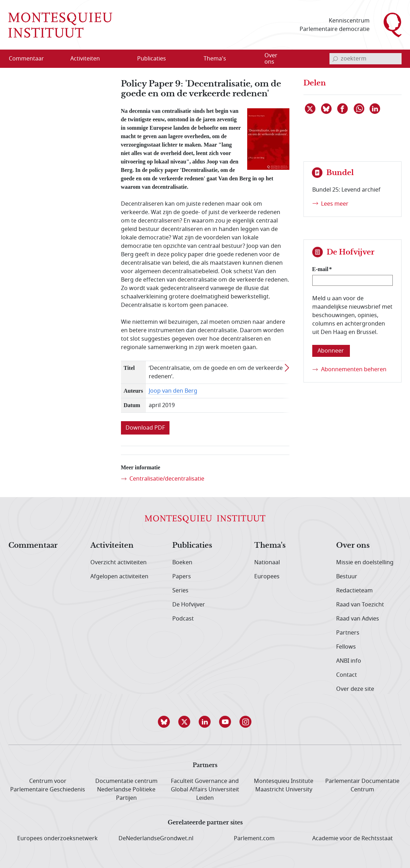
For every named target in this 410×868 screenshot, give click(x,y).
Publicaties (192, 546)
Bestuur (347, 577)
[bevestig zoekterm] (335, 59)
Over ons (353, 546)
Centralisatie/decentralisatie (167, 479)
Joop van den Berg (173, 391)
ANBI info (349, 661)
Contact (347, 675)
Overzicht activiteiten (118, 562)
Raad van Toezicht (360, 605)
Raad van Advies (358, 619)
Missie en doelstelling (365, 562)
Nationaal (267, 562)
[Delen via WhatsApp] (359, 109)
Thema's (270, 546)
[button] (164, 722)
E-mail (320, 269)
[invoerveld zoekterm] (366, 59)
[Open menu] (119, 59)
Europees (267, 577)
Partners (348, 633)
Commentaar (33, 546)
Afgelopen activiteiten (119, 577)
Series (180, 591)
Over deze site (355, 689)
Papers (182, 577)
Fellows (346, 647)
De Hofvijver (189, 605)
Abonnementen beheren (354, 369)
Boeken (182, 562)
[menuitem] (31, 59)
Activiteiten (112, 546)
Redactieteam (354, 591)
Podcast (183, 619)
